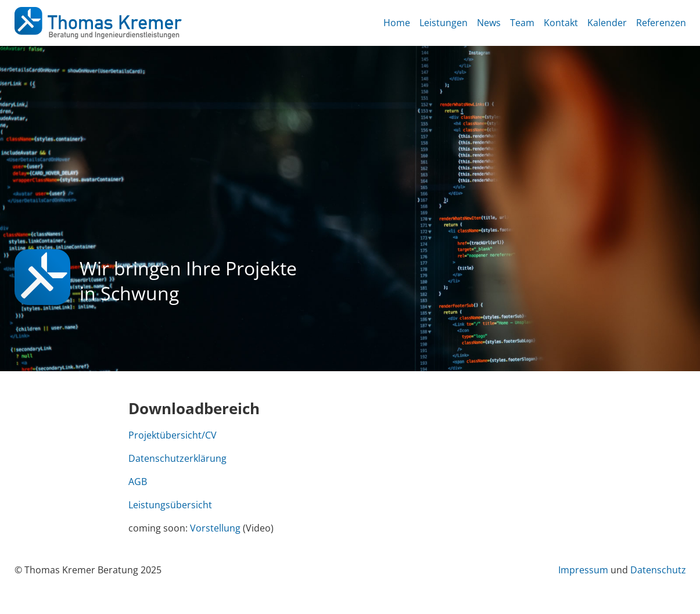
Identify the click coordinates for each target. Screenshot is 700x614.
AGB (138, 482)
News (489, 23)
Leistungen (444, 23)
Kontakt (561, 23)
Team (522, 23)
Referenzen (661, 23)
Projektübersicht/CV (173, 435)
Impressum (583, 570)
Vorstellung (215, 528)
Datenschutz (658, 570)
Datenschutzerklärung (177, 458)
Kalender (607, 23)
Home (397, 23)
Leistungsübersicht (170, 505)
